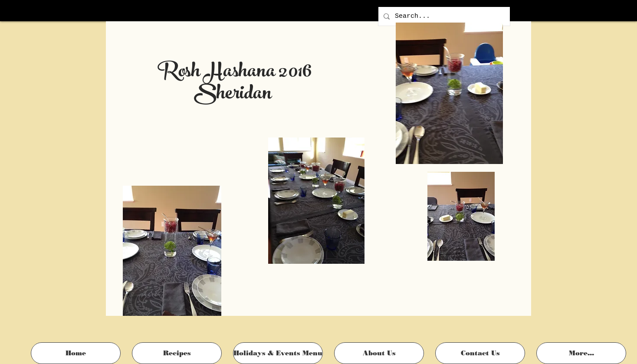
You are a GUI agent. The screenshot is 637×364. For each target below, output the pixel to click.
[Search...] (443, 16)
